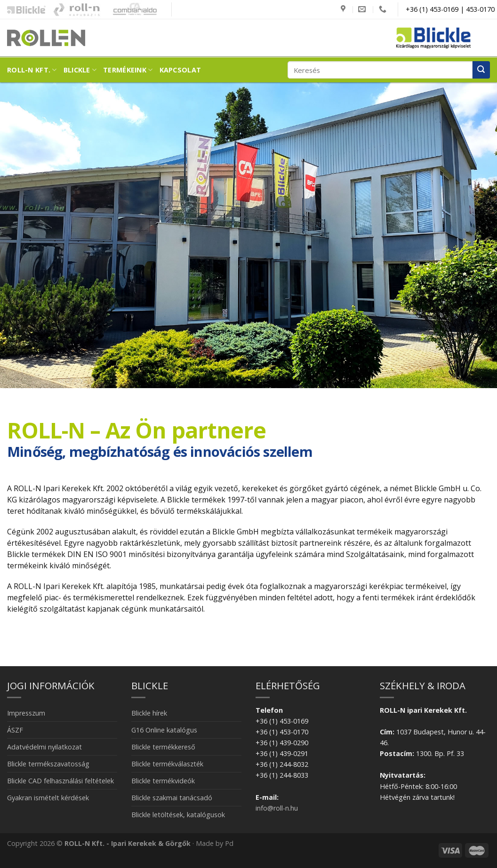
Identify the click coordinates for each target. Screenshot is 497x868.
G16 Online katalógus (164, 730)
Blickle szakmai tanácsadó (172, 798)
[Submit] (481, 70)
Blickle (80, 70)
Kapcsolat (180, 70)
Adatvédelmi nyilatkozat (44, 747)
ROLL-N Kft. (32, 70)
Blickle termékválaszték (167, 764)
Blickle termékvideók (163, 781)
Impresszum (26, 713)
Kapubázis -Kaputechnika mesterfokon (77, 9)
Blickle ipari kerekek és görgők (24, 9)
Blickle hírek (149, 713)
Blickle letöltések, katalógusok (178, 815)
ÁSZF (15, 730)
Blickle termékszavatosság (48, 764)
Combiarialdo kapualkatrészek (132, 9)
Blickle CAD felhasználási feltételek (60, 781)
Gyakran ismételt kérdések (48, 798)
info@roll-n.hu (277, 808)
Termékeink (128, 70)
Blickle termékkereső (163, 747)
